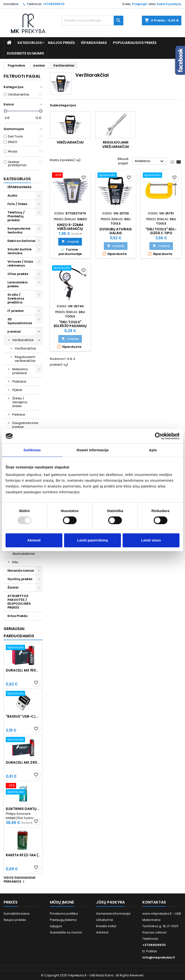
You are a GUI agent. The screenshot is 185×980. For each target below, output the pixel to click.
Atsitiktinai (150, 161)
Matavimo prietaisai (20, 371)
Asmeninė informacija (113, 914)
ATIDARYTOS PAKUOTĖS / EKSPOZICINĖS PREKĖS (19, 602)
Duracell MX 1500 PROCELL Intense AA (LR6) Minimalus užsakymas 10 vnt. (23, 670)
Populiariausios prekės (135, 43)
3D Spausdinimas (20, 321)
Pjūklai (17, 390)
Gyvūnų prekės (20, 579)
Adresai (102, 932)
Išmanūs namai (21, 571)
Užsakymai (105, 920)
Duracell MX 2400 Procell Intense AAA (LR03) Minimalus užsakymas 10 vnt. (23, 762)
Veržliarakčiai (23, 340)
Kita (15, 562)
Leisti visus (151, 540)
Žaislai (13, 587)
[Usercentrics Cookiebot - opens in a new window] (158, 436)
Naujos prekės (61, 43)
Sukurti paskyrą (169, 4)
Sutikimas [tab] (32, 450)
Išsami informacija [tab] (93, 450)
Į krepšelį (70, 242)
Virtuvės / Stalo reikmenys (20, 264)
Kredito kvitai (106, 926)
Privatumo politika (64, 914)
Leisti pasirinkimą (93, 540)
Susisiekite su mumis (25, 53)
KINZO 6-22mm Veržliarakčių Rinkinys (70, 229)
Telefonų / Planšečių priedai (16, 216)
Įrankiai (14, 332)
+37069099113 (54, 4)
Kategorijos (30, 43)
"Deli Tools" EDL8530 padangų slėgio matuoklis (70, 326)
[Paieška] (92, 21)
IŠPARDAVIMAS (94, 43)
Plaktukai (19, 381)
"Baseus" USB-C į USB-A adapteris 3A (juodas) (23, 716)
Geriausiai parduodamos (19, 632)
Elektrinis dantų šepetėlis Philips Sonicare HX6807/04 (23, 809)
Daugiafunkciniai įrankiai (25, 425)
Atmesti (34, 540)
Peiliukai (19, 415)
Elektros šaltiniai (21, 241)
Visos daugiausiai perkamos (20, 880)
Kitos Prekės (17, 616)
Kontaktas (11, 4)
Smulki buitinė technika (20, 251)
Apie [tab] (153, 450)
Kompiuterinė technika (19, 230)
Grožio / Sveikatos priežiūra (16, 298)
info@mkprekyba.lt (159, 957)
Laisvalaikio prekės (18, 284)
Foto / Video (17, 204)
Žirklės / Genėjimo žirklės (20, 402)
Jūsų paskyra (110, 902)
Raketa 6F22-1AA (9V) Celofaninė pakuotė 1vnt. (23, 855)
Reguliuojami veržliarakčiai (25, 359)
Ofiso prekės (18, 274)
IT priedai (16, 311)
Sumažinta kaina (17, 914)
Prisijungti (140, 4)
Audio (12, 195)
